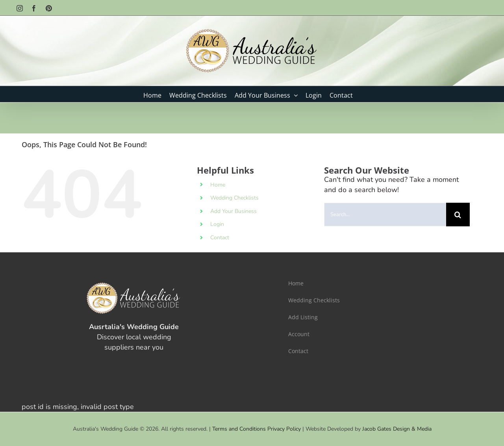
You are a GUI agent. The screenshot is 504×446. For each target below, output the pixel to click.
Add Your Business (233, 211)
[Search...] (385, 215)
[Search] (458, 215)
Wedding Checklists (234, 198)
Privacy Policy (284, 429)
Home (218, 185)
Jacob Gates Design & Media (397, 429)
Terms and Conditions (239, 429)
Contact (220, 238)
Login (217, 224)
